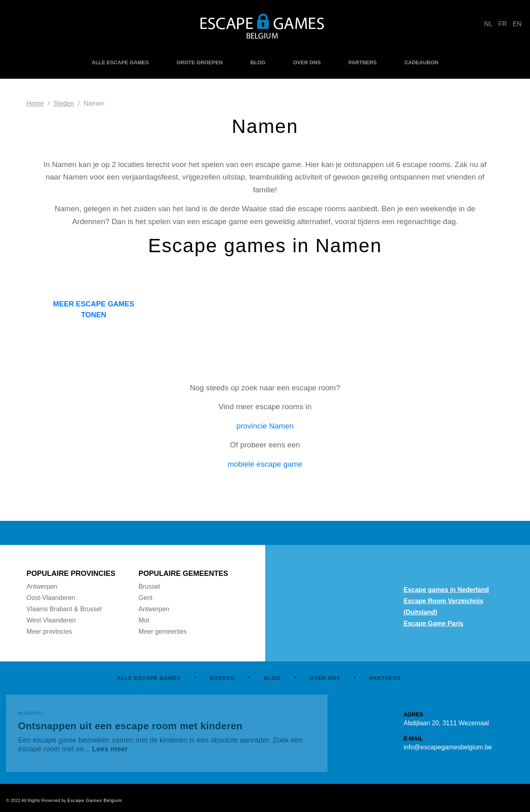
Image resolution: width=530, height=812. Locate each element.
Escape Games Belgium (95, 800)
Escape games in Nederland (446, 590)
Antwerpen (42, 587)
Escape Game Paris (433, 623)
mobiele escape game (265, 464)
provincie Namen (265, 426)
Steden (64, 103)
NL (488, 24)
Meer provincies (49, 631)
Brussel (149, 587)
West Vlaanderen (51, 620)
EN (517, 24)
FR (502, 24)
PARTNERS (363, 62)
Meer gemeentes (163, 631)
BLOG (258, 62)
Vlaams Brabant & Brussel (64, 609)
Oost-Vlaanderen (51, 598)
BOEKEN (222, 678)
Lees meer (110, 749)
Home (35, 103)
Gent (146, 598)
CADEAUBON (421, 62)
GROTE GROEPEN (200, 62)
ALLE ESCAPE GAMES (120, 62)
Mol (144, 620)
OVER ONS (307, 62)
